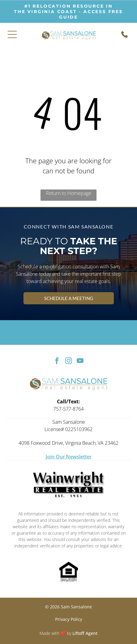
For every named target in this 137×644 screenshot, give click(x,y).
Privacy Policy (69, 619)
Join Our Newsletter (69, 457)
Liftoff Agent (85, 633)
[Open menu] (12, 34)
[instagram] (69, 362)
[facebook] (57, 362)
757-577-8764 (68, 409)
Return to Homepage (69, 193)
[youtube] (80, 362)
